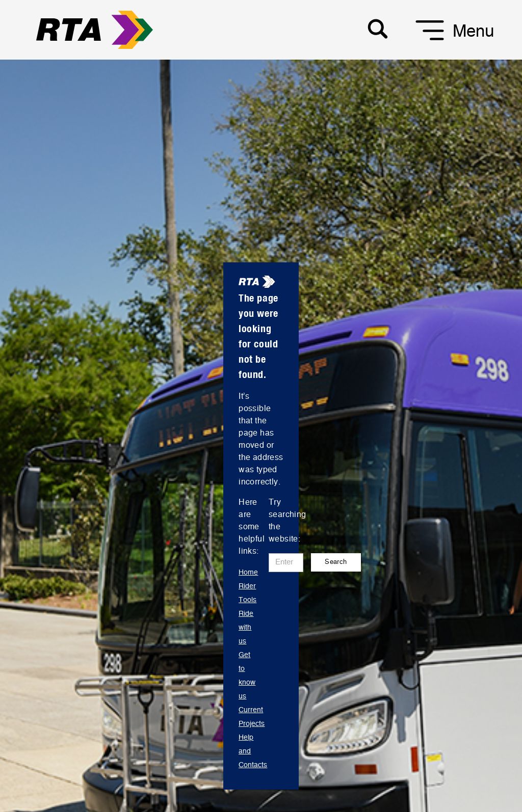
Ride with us (246, 628)
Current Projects (252, 717)
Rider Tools (247, 593)
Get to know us (247, 676)
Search (336, 562)
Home (248, 573)
